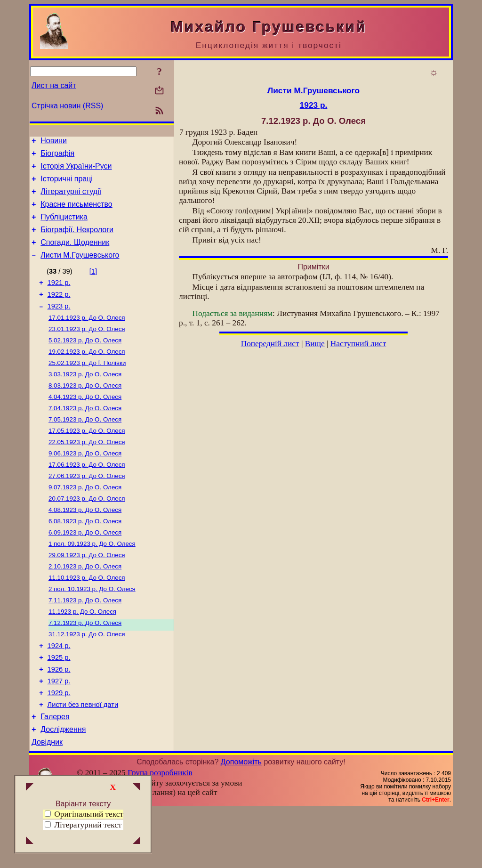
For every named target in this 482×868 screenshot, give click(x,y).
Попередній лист (270, 344)
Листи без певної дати (83, 759)
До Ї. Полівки (87, 386)
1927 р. (59, 732)
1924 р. (59, 693)
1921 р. (59, 298)
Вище (315, 344)
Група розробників (160, 831)
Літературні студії (71, 199)
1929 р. (59, 746)
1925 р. (59, 706)
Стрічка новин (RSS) (67, 106)
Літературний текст (88, 825)
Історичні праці (67, 184)
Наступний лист (358, 344)
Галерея (55, 772)
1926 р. (59, 719)
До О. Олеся (87, 337)
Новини (54, 142)
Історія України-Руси (76, 170)
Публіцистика (64, 227)
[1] (93, 285)
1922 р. (59, 311)
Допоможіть (241, 820)
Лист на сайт (54, 85)
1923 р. (59, 324)
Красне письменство (76, 213)
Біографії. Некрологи (77, 241)
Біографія (57, 156)
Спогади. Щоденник (75, 255)
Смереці (125, 860)
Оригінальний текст (84, 814)
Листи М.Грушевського (80, 269)
